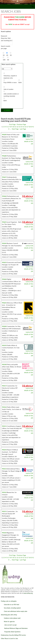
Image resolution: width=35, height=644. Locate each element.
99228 (4, 156)
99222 (4, 279)
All (8, 60)
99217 (4, 386)
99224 (4, 243)
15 (24, 127)
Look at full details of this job (29, 141)
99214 (4, 450)
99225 (4, 222)
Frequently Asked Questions (11, 632)
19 (32, 127)
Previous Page (21, 124)
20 (7, 55)
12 (17, 127)
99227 (4, 177)
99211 (4, 511)
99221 (4, 303)
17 (28, 127)
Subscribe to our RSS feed (10, 605)
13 (20, 127)
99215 (4, 426)
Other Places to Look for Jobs (9, 638)
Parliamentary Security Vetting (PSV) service (13, 635)
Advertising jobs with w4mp (9, 615)
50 (11, 55)
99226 (4, 196)
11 (15, 127)
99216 (4, 407)
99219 (4, 345)
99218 (4, 364)
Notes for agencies (8, 622)
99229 (4, 134)
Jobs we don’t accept (9, 625)
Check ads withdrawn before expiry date (14, 611)
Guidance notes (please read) (11, 618)
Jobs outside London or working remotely (11, 95)
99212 (4, 492)
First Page (13, 124)
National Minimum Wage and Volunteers (14, 628)
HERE (10, 24)
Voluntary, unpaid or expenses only (10, 77)
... (11, 129)
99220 (4, 326)
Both (20, 82)
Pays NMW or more (10, 82)
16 (26, 127)
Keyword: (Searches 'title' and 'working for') (7, 38)
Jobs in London (8, 89)
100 (4, 60)
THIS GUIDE (20, 17)
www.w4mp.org (28, 593)
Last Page (23, 129)
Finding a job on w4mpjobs (9, 601)
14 (22, 127)
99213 (4, 469)
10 (4, 55)
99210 (4, 533)
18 (30, 127)
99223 (4, 262)
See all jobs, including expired (11, 608)
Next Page (15, 129)
